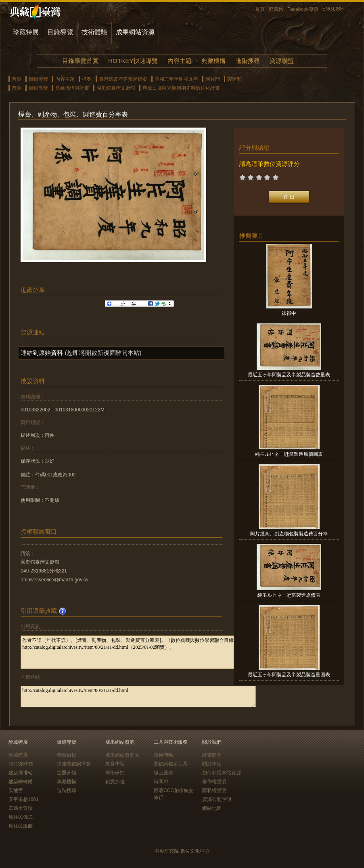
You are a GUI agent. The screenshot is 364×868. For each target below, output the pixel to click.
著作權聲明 (214, 782)
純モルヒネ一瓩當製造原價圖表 (289, 454)
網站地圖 (212, 808)
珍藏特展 (26, 32)
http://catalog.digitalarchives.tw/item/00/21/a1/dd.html (138, 697)
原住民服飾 (21, 826)
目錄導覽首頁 (80, 61)
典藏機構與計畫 (72, 88)
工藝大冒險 (21, 808)
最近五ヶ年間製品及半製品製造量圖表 (289, 675)
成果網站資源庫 (122, 755)
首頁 (260, 9)
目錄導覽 (60, 32)
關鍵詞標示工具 (171, 764)
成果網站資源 (135, 32)
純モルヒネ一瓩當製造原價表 (289, 595)
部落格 (276, 9)
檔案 (87, 79)
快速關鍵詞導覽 (74, 764)
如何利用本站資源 (222, 773)
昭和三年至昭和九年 (176, 79)
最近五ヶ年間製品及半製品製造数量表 (289, 375)
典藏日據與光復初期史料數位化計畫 (181, 88)
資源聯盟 (282, 61)
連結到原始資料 (42, 353)
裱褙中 (289, 313)
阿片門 (213, 79)
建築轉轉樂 (21, 782)
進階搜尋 (248, 61)
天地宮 (16, 790)
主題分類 (67, 773)
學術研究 (115, 773)
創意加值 (115, 782)
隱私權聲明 (214, 790)
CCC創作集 (21, 764)
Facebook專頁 (303, 9)
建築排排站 (21, 773)
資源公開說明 (217, 799)
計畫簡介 (212, 755)
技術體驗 (94, 32)
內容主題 (180, 61)
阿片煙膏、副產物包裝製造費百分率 (289, 534)
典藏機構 (213, 61)
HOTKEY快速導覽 (133, 61)
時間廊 (161, 782)
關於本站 (212, 764)
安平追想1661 (24, 799)
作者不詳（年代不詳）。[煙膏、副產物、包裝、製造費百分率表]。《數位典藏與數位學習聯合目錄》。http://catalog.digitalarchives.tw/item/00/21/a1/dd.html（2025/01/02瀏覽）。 (138, 652)
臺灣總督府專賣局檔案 (123, 79)
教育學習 (115, 764)
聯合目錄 (67, 755)
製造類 (234, 79)
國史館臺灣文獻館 (116, 88)
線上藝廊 (163, 773)
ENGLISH (333, 9)
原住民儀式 (21, 817)
